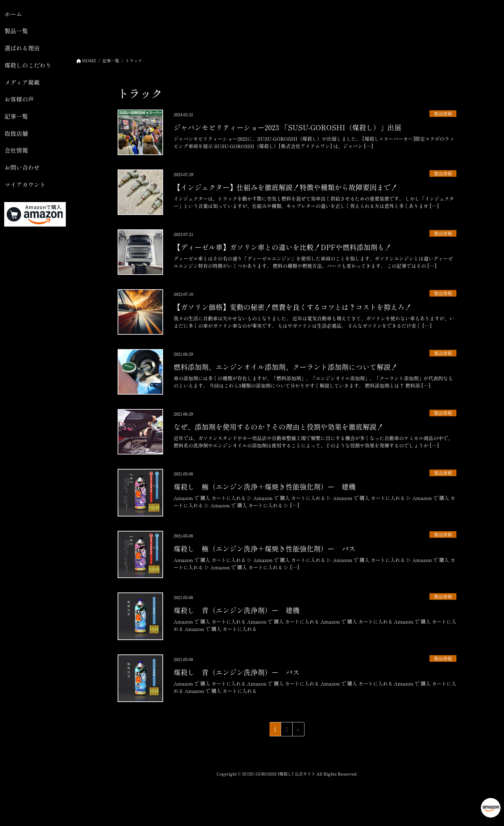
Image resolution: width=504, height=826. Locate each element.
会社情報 (16, 150)
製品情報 (443, 114)
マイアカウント (25, 185)
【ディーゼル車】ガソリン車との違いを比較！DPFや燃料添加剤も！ (282, 247)
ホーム (13, 14)
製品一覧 (16, 31)
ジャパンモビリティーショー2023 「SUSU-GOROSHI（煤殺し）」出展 (287, 127)
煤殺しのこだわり (28, 65)
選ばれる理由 (22, 48)
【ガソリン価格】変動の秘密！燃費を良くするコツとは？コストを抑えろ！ (293, 307)
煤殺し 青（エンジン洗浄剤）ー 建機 (237, 610)
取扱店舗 (16, 133)
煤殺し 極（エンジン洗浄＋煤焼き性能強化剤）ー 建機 (265, 487)
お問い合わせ (22, 167)
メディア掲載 (22, 82)
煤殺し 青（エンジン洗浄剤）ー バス (237, 672)
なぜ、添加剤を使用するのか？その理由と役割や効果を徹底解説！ (279, 427)
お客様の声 (19, 99)
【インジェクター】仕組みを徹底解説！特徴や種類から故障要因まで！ (286, 187)
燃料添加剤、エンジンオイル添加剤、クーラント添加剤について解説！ (286, 367)
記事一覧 (16, 116)
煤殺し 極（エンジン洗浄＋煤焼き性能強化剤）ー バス (265, 549)
